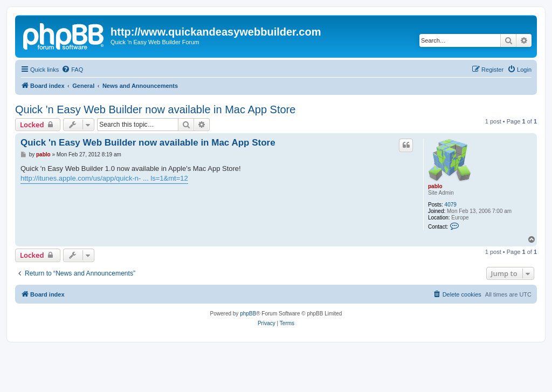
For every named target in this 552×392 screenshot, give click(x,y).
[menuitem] (72, 70)
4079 (451, 205)
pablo (435, 186)
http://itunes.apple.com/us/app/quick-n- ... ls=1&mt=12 (104, 178)
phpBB (248, 314)
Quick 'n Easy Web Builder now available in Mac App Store (155, 109)
